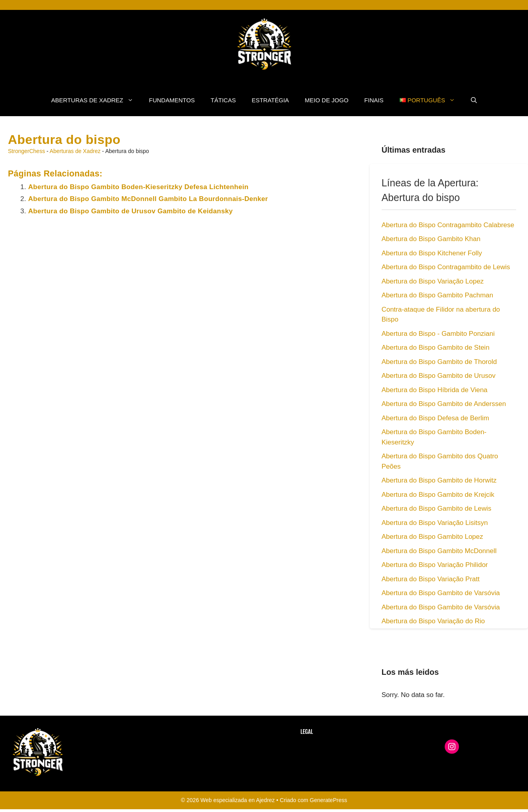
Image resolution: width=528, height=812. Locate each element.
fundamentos (172, 100)
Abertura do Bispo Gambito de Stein (436, 348)
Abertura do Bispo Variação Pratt (431, 579)
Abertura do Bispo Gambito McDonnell (439, 551)
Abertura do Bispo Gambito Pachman (438, 295)
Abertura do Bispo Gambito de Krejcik (438, 495)
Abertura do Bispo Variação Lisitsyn (435, 523)
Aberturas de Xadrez (96, 100)
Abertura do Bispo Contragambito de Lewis (446, 267)
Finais (374, 100)
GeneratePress (328, 800)
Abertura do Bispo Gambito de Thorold (439, 362)
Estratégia (270, 100)
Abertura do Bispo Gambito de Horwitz (439, 480)
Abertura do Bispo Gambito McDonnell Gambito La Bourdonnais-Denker (148, 199)
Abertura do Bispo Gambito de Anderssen (444, 404)
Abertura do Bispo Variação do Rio (433, 621)
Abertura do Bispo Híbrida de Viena (435, 390)
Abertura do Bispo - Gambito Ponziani (438, 334)
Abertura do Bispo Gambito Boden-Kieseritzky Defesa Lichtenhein (138, 187)
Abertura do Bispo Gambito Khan (431, 239)
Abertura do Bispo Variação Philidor (435, 565)
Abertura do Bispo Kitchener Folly (432, 253)
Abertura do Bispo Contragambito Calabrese (448, 225)
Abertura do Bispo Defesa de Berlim (435, 418)
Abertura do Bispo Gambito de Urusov (439, 376)
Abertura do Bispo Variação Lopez (433, 281)
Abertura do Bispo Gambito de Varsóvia (441, 593)
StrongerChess (26, 151)
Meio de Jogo (326, 100)
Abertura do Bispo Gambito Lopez (432, 537)
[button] (474, 100)
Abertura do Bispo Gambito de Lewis (437, 508)
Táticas (223, 100)
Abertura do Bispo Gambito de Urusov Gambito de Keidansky (131, 211)
